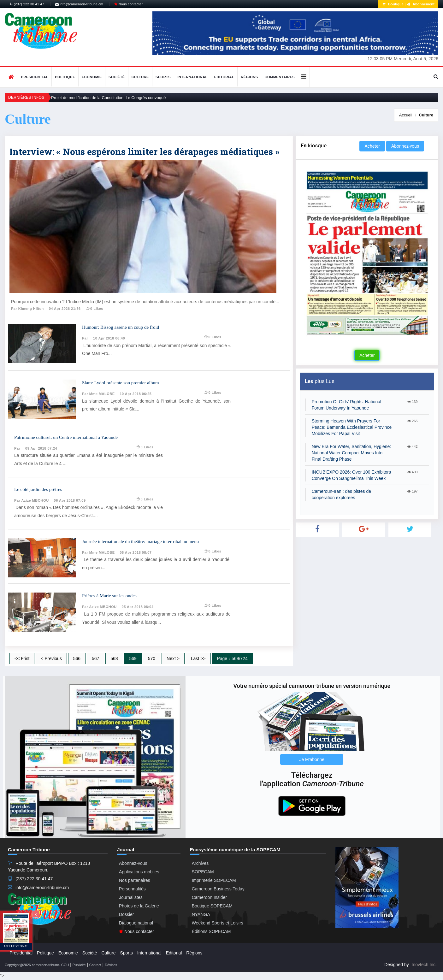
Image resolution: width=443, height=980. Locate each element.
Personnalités (132, 889)
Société (117, 77)
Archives (200, 863)
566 (77, 658)
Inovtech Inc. (424, 965)
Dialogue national (136, 923)
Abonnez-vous (405, 146)
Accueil (406, 115)
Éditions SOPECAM (211, 931)
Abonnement (421, 4)
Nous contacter (128, 4)
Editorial (224, 77)
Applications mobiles (139, 872)
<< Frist (22, 658)
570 (152, 658)
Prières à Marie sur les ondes (109, 596)
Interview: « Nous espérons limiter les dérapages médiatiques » (144, 152)
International (192, 77)
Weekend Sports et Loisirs (218, 923)
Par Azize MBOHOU (32, 500)
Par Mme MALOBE (98, 394)
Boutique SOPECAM (212, 906)
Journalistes (131, 897)
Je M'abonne (312, 759)
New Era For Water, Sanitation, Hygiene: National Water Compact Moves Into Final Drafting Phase (351, 453)
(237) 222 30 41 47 (27, 4)
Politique (65, 77)
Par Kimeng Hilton (27, 309)
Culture (140, 77)
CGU (65, 965)
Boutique (393, 4)
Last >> (198, 658)
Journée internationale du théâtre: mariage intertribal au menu (140, 541)
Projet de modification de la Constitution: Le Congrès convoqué (109, 98)
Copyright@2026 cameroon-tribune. (32, 965)
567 (95, 658)
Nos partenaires (135, 880)
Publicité (79, 965)
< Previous (51, 658)
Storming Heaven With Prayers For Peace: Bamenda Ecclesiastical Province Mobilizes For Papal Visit (352, 427)
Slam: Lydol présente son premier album (121, 383)
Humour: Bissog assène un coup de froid (121, 327)
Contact (95, 965)
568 (114, 658)
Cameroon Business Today (218, 889)
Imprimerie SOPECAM (214, 880)
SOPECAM (203, 872)
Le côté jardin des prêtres (38, 489)
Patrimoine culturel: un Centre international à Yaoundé (66, 437)
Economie (92, 77)
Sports (163, 77)
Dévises (111, 965)
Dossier (126, 914)
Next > (173, 658)
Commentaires (280, 77)
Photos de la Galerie (139, 906)
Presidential (35, 77)
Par (85, 338)
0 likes (95, 309)
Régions (249, 77)
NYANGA (201, 914)
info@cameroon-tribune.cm (79, 4)
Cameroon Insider (209, 897)
